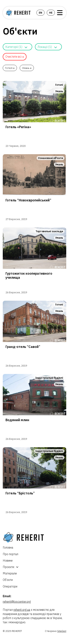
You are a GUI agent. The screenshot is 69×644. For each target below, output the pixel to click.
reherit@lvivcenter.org (17, 602)
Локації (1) (45, 47)
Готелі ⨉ (10, 68)
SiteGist (62, 631)
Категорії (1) (14, 47)
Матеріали (10, 573)
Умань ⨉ (27, 68)
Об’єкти (8, 580)
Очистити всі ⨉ (15, 57)
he (51, 13)
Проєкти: (9, 567)
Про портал (10, 554)
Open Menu (60, 13)
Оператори (10, 586)
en (40, 13)
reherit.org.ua (22, 610)
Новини (8, 560)
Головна (8, 547)
